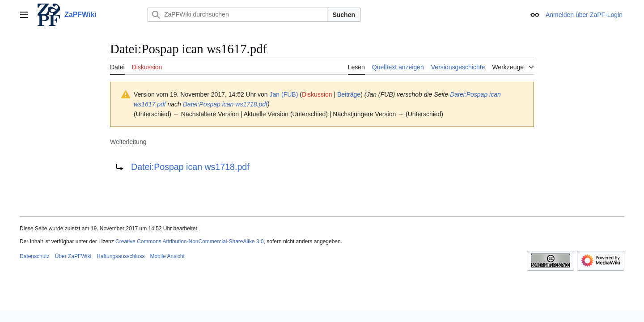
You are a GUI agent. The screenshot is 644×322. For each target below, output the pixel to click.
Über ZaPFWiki (73, 256)
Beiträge (349, 94)
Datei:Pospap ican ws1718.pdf (225, 104)
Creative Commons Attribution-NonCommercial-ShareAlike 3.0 (189, 241)
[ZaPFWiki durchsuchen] (237, 15)
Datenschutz (35, 256)
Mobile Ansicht (167, 256)
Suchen (344, 15)
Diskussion (317, 94)
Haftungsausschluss (121, 256)
